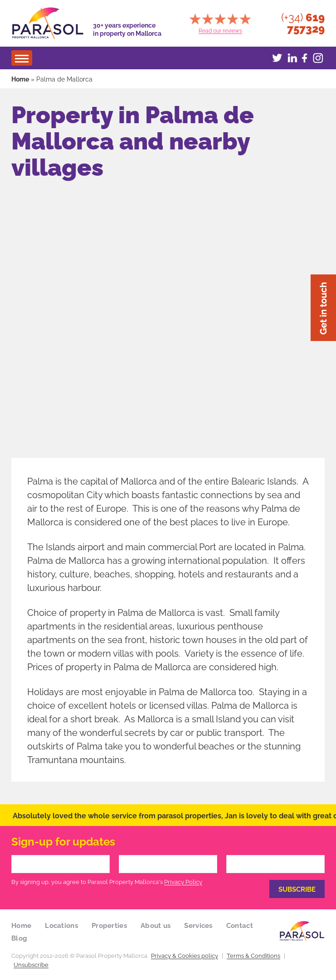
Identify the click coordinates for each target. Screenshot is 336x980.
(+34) (303, 23)
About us (156, 925)
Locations (61, 925)
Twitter (277, 58)
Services (198, 925)
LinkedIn (291, 58)
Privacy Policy (183, 881)
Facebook (304, 58)
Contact (240, 925)
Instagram (318, 58)
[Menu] (22, 58)
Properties (109, 925)
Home (20, 79)
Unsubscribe (31, 964)
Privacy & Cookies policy (185, 955)
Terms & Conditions (253, 955)
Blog (19, 937)
